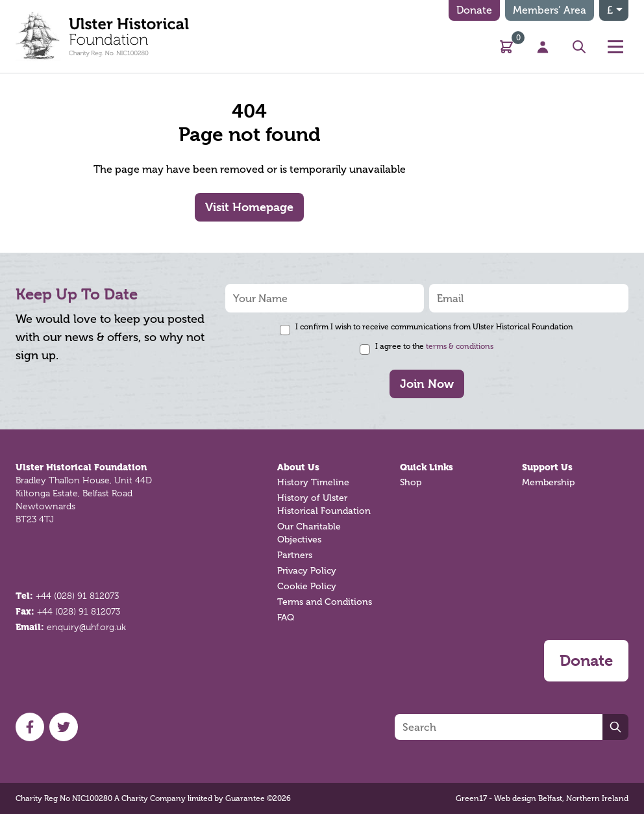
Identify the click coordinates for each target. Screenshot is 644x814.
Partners (295, 555)
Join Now (427, 384)
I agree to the (434, 346)
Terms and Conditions (325, 602)
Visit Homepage (249, 207)
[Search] (499, 727)
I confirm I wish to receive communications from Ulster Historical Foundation (434, 327)
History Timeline (313, 482)
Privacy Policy (307, 571)
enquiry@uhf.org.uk (86, 627)
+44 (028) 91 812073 (77, 596)
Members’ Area (550, 10)
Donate (474, 10)
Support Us (547, 467)
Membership (548, 482)
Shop (411, 482)
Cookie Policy (307, 586)
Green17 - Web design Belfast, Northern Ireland (542, 798)
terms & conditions (460, 346)
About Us (298, 467)
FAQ (286, 617)
